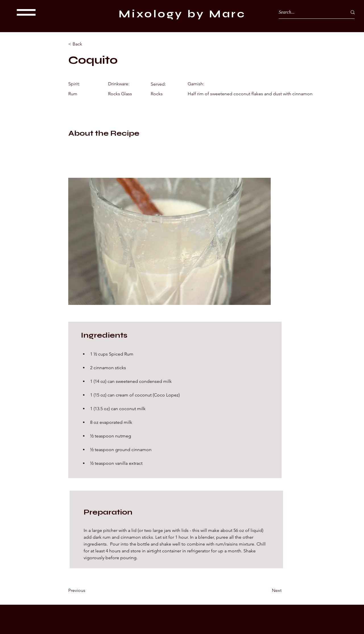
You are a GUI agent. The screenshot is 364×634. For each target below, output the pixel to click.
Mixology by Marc (182, 14)
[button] (26, 12)
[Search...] (309, 12)
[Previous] (87, 590)
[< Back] (87, 44)
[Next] (267, 590)
